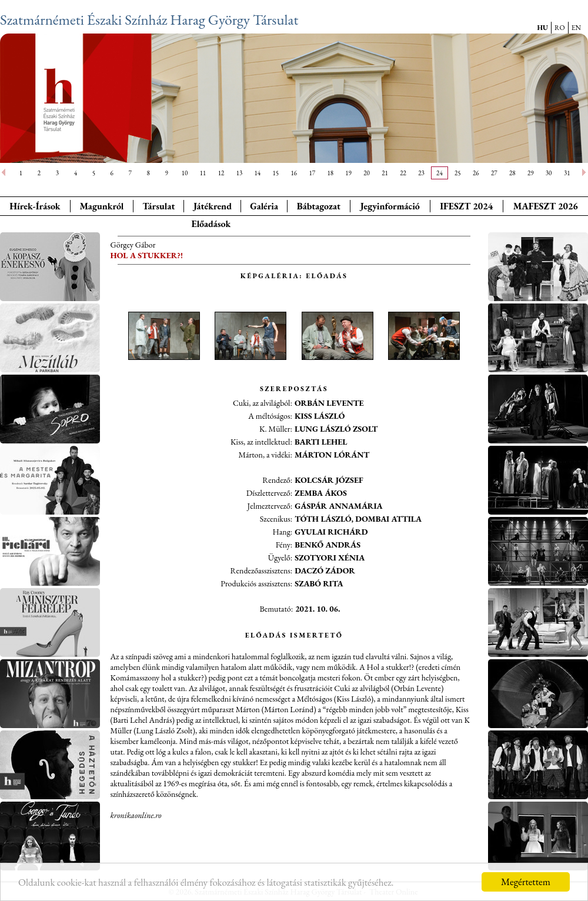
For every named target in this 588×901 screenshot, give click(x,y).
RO (560, 28)
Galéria (264, 206)
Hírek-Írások (35, 206)
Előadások (211, 224)
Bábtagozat (319, 206)
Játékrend (213, 206)
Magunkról (102, 206)
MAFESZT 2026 (546, 206)
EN (576, 28)
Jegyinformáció (390, 206)
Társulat (158, 206)
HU (542, 28)
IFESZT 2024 (466, 206)
